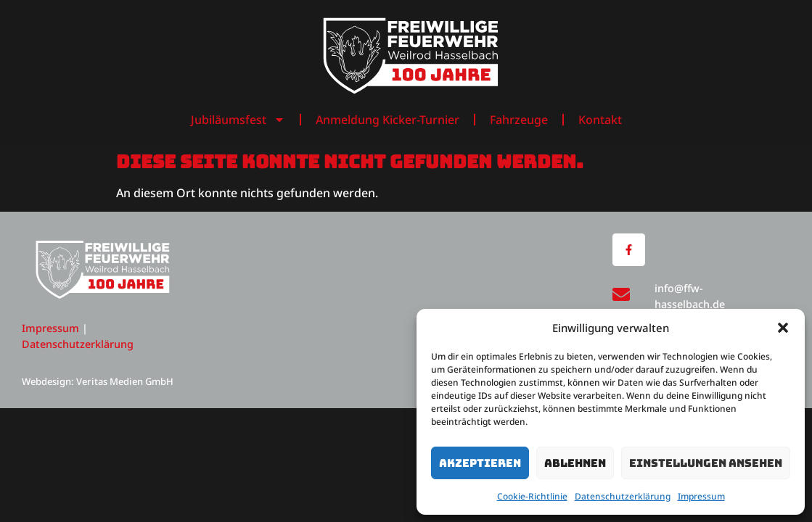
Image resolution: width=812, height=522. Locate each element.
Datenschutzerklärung (623, 496)
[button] (783, 328)
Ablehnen (575, 463)
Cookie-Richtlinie (532, 496)
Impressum (701, 496)
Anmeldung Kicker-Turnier (387, 120)
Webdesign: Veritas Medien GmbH (98, 381)
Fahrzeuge (519, 120)
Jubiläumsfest (238, 120)
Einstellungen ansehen (706, 463)
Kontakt (600, 120)
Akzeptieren (480, 463)
